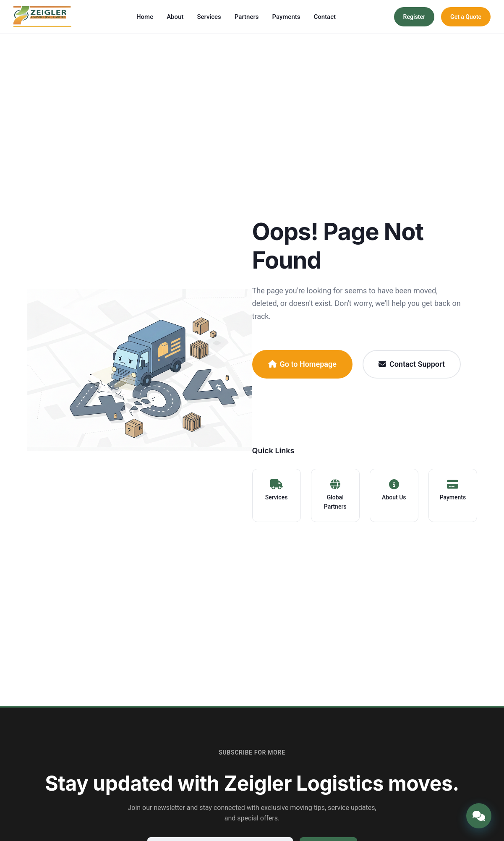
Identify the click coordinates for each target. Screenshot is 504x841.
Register (414, 17)
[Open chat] (479, 816)
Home (145, 17)
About (175, 17)
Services (209, 17)
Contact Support (412, 364)
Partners (247, 17)
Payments (286, 17)
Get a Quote (466, 17)
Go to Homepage (302, 364)
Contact (325, 17)
